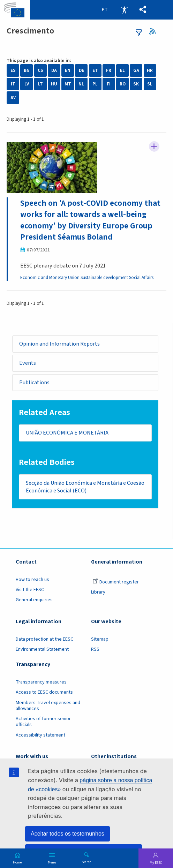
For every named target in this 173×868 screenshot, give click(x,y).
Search (86, 862)
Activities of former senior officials (43, 723)
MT (68, 84)
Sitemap (100, 641)
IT (13, 84)
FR (109, 70)
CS (40, 70)
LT (40, 84)
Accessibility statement (40, 737)
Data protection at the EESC (44, 641)
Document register (116, 583)
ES (13, 70)
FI (109, 84)
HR (150, 70)
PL (95, 84)
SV (13, 98)
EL (122, 70)
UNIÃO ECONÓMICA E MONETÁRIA (67, 434)
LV (27, 84)
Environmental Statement (42, 651)
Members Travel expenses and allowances (48, 707)
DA (54, 70)
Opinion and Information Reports (60, 344)
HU (54, 84)
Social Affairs (142, 278)
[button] (143, 10)
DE (81, 70)
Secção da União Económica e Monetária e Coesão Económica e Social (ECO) (76, 488)
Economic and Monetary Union (50, 278)
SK (136, 84)
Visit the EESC (30, 591)
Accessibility (124, 10)
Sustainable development (105, 278)
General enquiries (34, 601)
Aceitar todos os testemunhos (67, 834)
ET (95, 70)
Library (98, 594)
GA (136, 70)
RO (123, 84)
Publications (35, 383)
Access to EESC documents (44, 694)
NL (81, 84)
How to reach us (32, 581)
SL (150, 84)
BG (27, 70)
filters (139, 32)
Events (28, 363)
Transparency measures (41, 684)
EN (68, 70)
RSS (154, 31)
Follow (154, 147)
